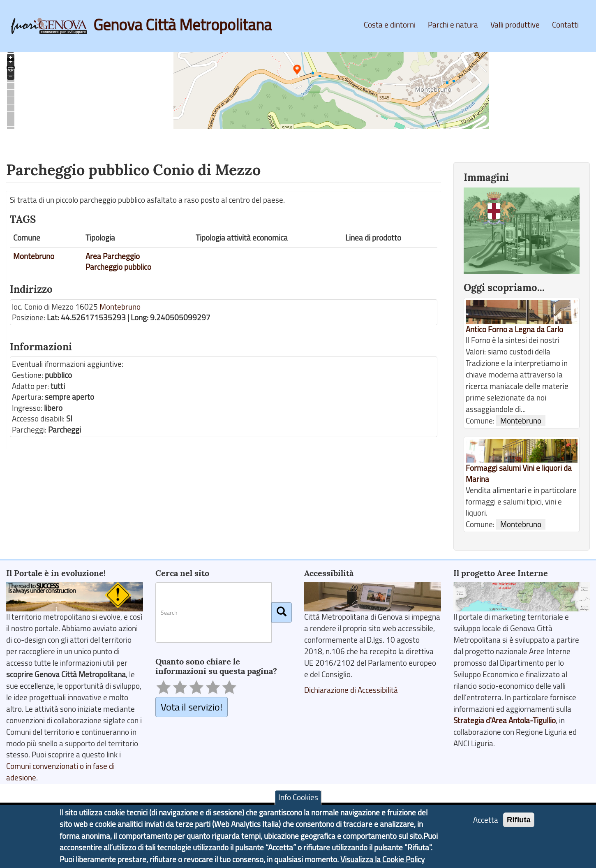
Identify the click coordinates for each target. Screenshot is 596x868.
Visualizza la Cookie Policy (382, 862)
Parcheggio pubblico (118, 267)
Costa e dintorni (390, 25)
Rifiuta (519, 823)
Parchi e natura (453, 25)
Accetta (486, 823)
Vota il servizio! (192, 707)
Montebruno (34, 256)
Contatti (565, 25)
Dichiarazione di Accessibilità (351, 690)
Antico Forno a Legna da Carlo (514, 329)
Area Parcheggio (113, 256)
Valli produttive (515, 25)
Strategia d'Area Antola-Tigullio (505, 720)
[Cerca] (282, 612)
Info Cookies (298, 800)
